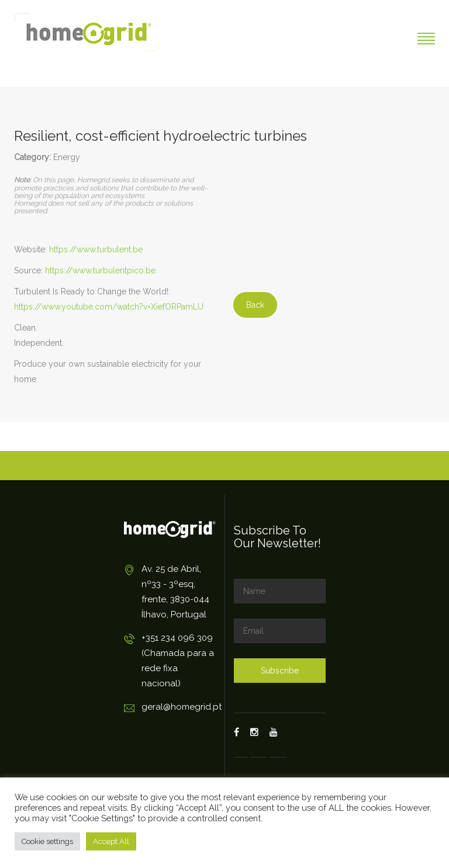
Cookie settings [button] (47, 841)
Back (255, 305)
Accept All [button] (111, 841)
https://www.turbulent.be (96, 249)
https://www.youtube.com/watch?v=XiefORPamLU (109, 307)
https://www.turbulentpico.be (100, 270)
